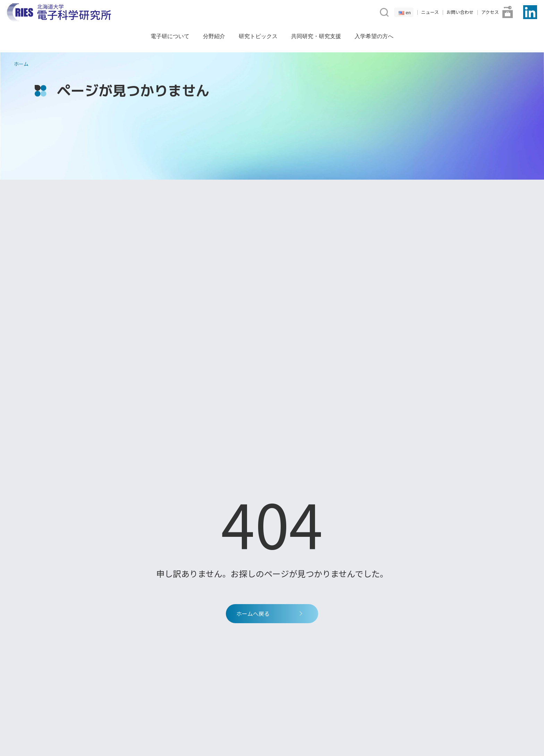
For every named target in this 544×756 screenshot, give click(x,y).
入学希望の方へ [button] (374, 36)
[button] (384, 11)
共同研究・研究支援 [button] (316, 36)
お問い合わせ (460, 12)
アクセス (490, 12)
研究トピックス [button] (258, 36)
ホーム (21, 64)
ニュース (430, 12)
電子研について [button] (170, 36)
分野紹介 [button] (214, 36)
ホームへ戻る (270, 613)
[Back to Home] (59, 12)
